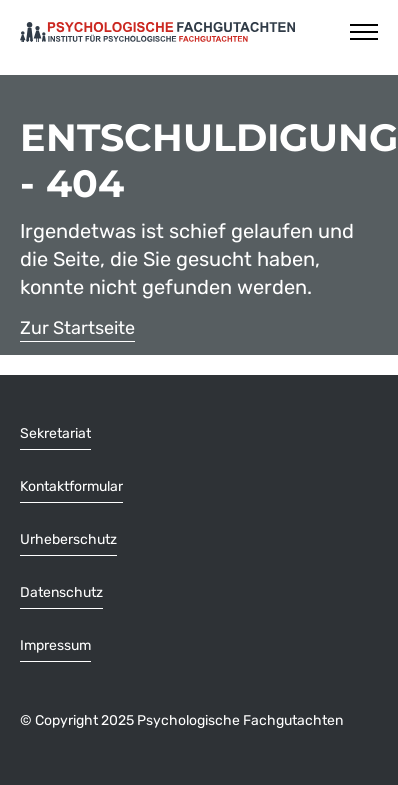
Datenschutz (61, 592)
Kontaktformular (71, 486)
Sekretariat (55, 433)
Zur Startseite (77, 328)
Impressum (55, 645)
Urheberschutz (68, 539)
